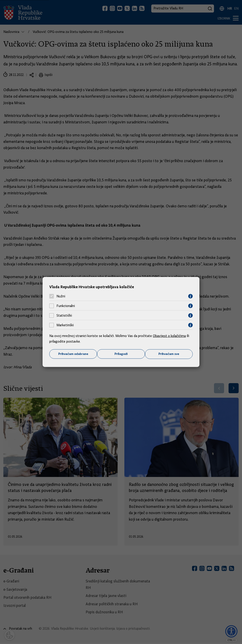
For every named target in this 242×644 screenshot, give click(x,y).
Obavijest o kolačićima (170, 336)
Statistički (64, 316)
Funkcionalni (66, 306)
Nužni (61, 296)
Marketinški (65, 325)
